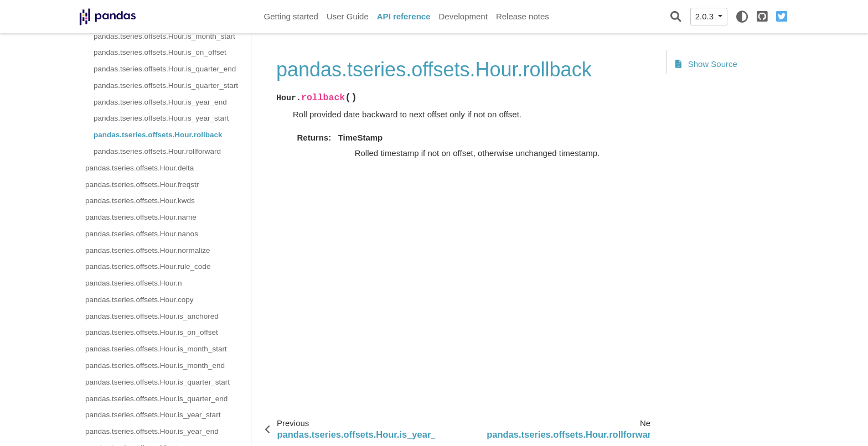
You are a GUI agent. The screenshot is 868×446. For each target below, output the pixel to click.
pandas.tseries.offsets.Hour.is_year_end (160, 102)
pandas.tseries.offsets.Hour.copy (139, 300)
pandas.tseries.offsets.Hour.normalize (148, 250)
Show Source (706, 64)
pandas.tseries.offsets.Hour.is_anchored (152, 316)
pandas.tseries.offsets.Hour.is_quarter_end (165, 69)
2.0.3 (706, 16)
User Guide (348, 16)
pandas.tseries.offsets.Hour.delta (139, 168)
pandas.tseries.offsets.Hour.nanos (142, 234)
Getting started (291, 16)
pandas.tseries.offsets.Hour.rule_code (148, 266)
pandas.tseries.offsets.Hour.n (134, 283)
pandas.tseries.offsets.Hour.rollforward (157, 151)
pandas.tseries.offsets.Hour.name (141, 217)
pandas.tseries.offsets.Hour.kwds (140, 201)
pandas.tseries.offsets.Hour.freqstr (142, 185)
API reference (404, 16)
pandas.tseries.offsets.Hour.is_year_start (161, 118)
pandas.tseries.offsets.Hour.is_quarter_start (166, 85)
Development (463, 16)
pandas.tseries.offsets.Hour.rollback (158, 135)
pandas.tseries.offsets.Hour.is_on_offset (160, 52)
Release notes (523, 16)
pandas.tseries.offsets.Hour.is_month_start (164, 36)
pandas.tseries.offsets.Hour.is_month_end (155, 365)
